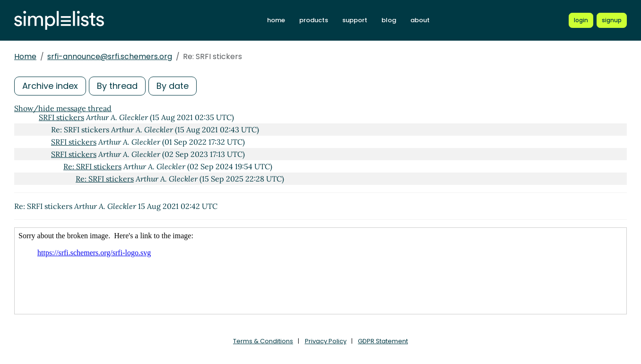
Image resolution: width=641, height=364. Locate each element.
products (314, 20)
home (276, 20)
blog (389, 20)
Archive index (50, 86)
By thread (117, 86)
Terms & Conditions (263, 341)
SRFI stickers (61, 117)
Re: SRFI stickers (92, 166)
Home (25, 56)
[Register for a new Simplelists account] (612, 20)
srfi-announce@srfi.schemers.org (110, 56)
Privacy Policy (326, 341)
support (355, 20)
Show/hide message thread (63, 108)
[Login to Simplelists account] (581, 20)
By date (173, 86)
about (420, 20)
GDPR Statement (383, 341)
